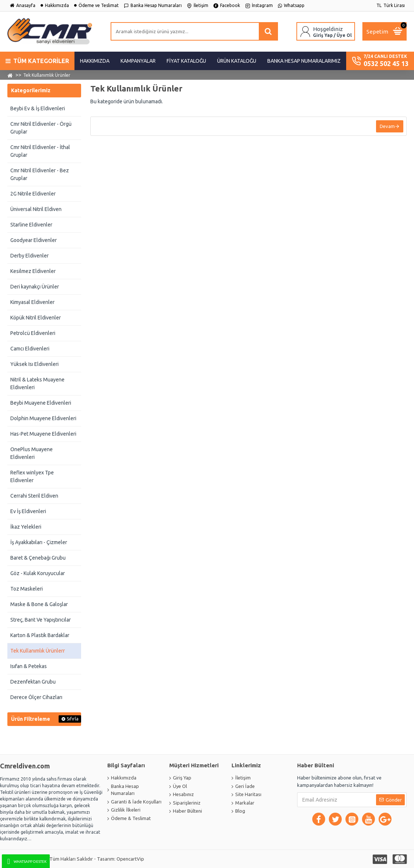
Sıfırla (73, 719)
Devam (387, 127)
